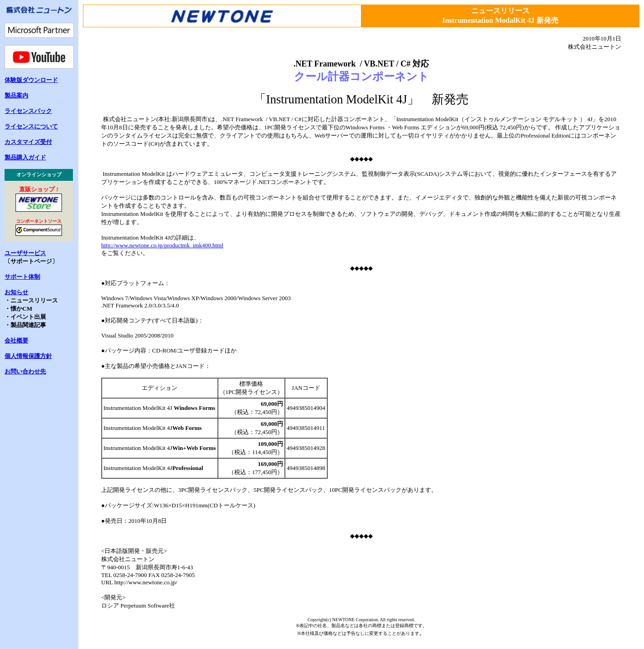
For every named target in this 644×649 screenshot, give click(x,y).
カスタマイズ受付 (28, 142)
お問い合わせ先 (25, 371)
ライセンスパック (28, 111)
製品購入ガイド (25, 157)
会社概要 (16, 340)
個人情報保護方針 (28, 356)
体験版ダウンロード (31, 80)
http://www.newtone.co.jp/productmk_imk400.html (162, 245)
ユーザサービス (25, 253)
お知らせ (16, 292)
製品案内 (16, 95)
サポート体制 (22, 277)
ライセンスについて (31, 126)
